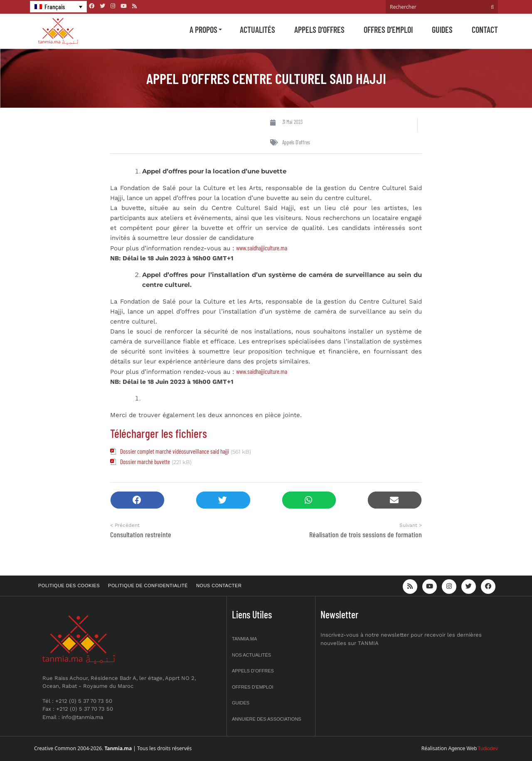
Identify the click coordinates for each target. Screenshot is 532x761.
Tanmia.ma (244, 639)
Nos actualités (251, 655)
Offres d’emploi (388, 30)
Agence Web (463, 749)
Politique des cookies (69, 586)
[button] (137, 500)
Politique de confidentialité (148, 586)
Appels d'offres (296, 142)
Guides (442, 30)
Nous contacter (219, 586)
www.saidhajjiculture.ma (262, 248)
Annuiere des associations (267, 719)
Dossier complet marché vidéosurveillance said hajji (175, 451)
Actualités (257, 30)
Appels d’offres (319, 30)
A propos (203, 30)
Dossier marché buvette (145, 462)
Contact (485, 30)
